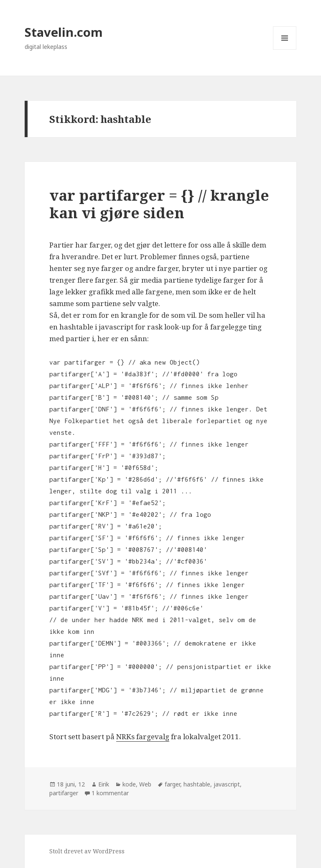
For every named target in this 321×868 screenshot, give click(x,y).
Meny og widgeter (285, 50)
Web (145, 784)
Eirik (104, 784)
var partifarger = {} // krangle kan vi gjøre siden (159, 204)
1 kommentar (110, 793)
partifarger (64, 793)
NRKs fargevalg (143, 737)
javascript (227, 784)
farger (172, 784)
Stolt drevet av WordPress (87, 851)
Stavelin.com (64, 32)
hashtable (197, 784)
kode (129, 784)
